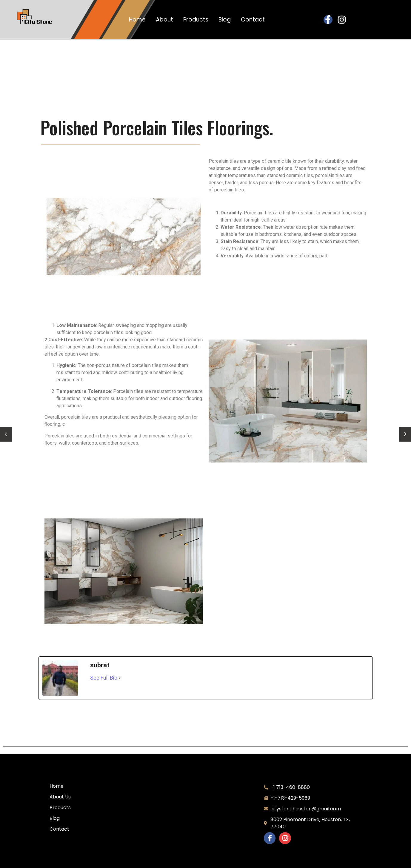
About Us (60, 797)
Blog (225, 20)
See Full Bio (104, 678)
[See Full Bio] (120, 678)
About (164, 20)
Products (196, 20)
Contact (253, 20)
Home (137, 20)
